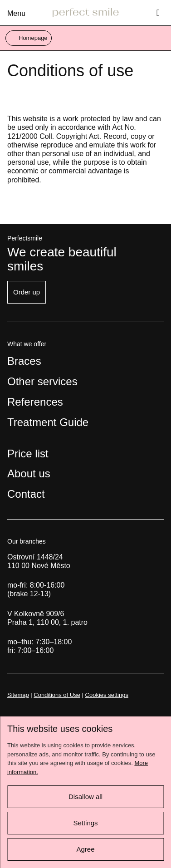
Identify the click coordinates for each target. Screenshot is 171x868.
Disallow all (85, 797)
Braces (24, 361)
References (35, 402)
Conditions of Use (57, 695)
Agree (85, 849)
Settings (85, 823)
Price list (28, 454)
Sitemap (18, 695)
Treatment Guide (48, 422)
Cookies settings (107, 695)
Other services (42, 381)
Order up (27, 292)
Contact (26, 494)
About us (29, 473)
